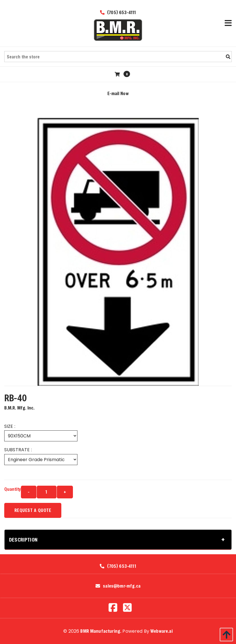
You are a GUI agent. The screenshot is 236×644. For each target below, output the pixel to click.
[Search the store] (118, 57)
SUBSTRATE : (18, 450)
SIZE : (10, 426)
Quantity (13, 489)
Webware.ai (162, 631)
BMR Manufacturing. (101, 631)
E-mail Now (118, 93)
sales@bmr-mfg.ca (122, 586)
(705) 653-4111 (118, 12)
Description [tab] (23, 540)
